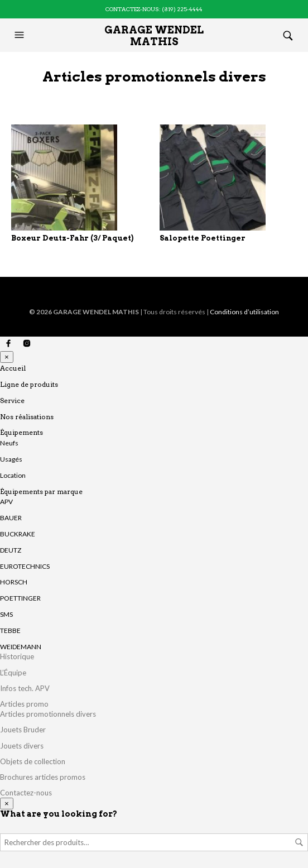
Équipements (21, 432)
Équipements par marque (41, 491)
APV (6, 502)
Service (12, 401)
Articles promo (24, 704)
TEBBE (10, 630)
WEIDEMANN (21, 647)
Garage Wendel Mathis (154, 36)
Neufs (9, 443)
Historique (17, 656)
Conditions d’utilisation (244, 312)
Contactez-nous (26, 793)
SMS (6, 614)
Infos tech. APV (25, 688)
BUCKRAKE (18, 534)
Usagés (11, 459)
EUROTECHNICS (25, 566)
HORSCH (14, 582)
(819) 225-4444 (182, 9)
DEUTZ (11, 550)
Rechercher (299, 842)
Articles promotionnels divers (48, 714)
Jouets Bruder (23, 730)
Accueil (13, 368)
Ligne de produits (29, 384)
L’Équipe (13, 673)
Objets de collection (33, 761)
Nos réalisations (27, 417)
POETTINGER (20, 598)
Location (13, 475)
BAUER (11, 518)
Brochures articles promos (43, 777)
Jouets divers (22, 746)
